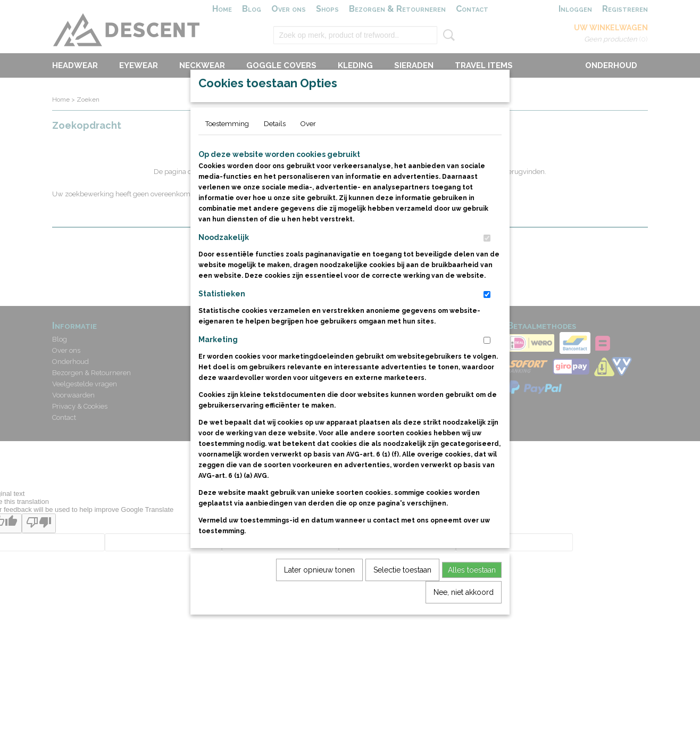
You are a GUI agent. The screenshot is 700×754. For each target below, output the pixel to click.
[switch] (487, 263)
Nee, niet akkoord (464, 617)
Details (275, 148)
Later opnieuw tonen (319, 594)
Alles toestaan (472, 594)
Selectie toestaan (402, 594)
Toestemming (227, 148)
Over (308, 148)
